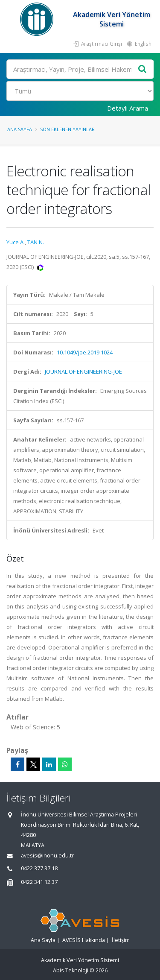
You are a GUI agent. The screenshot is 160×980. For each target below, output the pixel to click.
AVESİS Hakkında (84, 940)
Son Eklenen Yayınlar (67, 129)
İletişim (121, 940)
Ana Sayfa (20, 129)
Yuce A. (16, 242)
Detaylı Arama (128, 108)
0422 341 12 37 (39, 882)
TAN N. (36, 242)
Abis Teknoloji (71, 970)
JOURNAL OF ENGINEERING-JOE (83, 372)
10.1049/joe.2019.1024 (85, 352)
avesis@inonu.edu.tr (47, 856)
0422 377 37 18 (39, 868)
